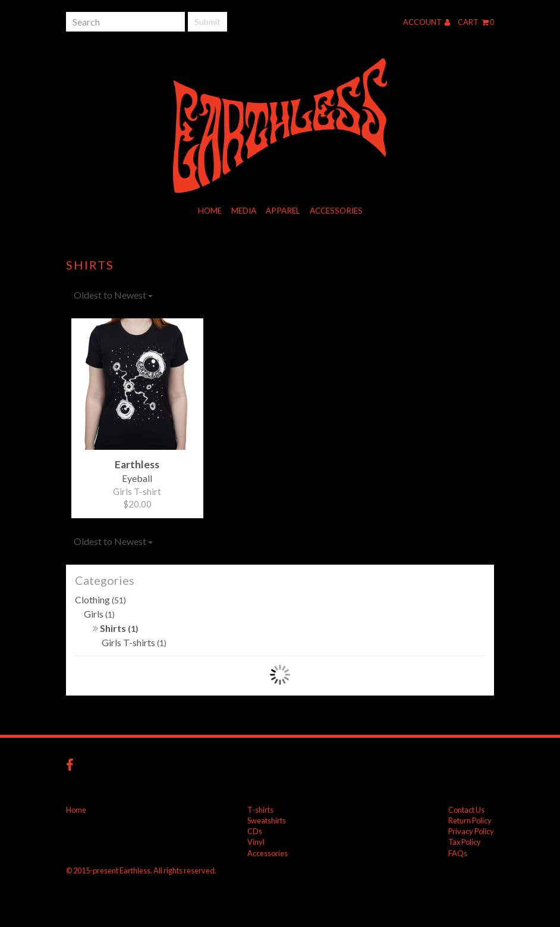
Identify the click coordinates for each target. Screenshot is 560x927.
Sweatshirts (267, 820)
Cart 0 (476, 22)
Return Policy (470, 820)
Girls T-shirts (134, 642)
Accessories (336, 211)
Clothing (100, 599)
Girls (99, 614)
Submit (207, 22)
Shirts (116, 628)
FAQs (458, 853)
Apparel (283, 211)
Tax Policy (465, 842)
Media (244, 211)
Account (427, 22)
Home (210, 211)
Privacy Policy (471, 831)
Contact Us (466, 810)
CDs (255, 831)
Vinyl (256, 842)
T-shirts (260, 810)
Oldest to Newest (113, 295)
